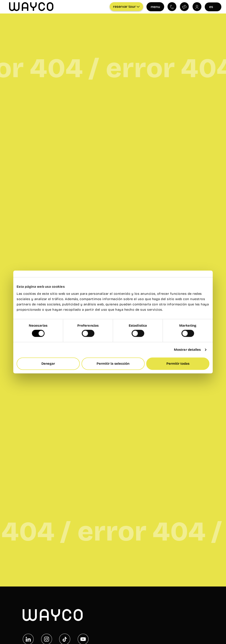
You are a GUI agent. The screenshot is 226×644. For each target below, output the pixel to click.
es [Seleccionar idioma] (213, 7)
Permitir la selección (113, 364)
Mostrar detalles (187, 350)
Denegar (48, 364)
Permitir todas (178, 364)
